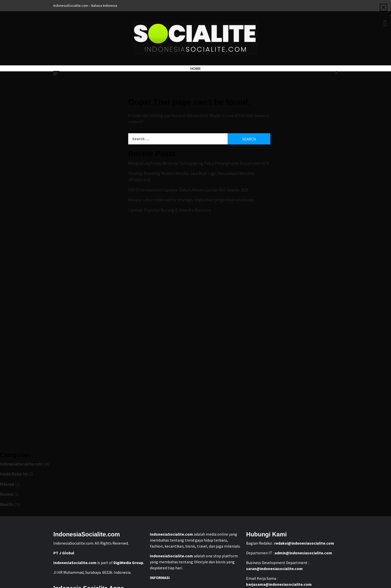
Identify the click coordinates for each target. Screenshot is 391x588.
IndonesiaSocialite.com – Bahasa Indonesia (85, 5)
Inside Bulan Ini (14, 474)
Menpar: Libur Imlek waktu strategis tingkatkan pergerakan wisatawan (191, 200)
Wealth (6, 504)
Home (195, 69)
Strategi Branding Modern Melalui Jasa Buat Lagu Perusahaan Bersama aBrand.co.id (191, 177)
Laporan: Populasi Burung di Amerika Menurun (170, 210)
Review (6, 494)
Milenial (7, 484)
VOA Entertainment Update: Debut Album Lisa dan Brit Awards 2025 (188, 190)
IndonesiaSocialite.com (21, 464)
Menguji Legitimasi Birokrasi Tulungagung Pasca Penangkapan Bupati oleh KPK (199, 163)
